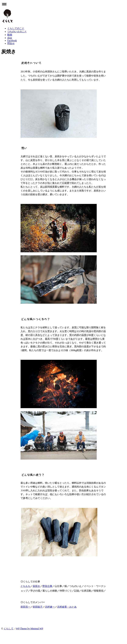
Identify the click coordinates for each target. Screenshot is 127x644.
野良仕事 (47, 586)
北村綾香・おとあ (67, 607)
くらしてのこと (16, 28)
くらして (9, 629)
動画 (10, 35)
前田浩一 (25, 607)
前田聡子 (38, 607)
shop (10, 38)
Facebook (12, 41)
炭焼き (36, 586)
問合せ (11, 43)
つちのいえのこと (17, 32)
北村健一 (50, 607)
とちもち (25, 586)
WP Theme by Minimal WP (30, 629)
